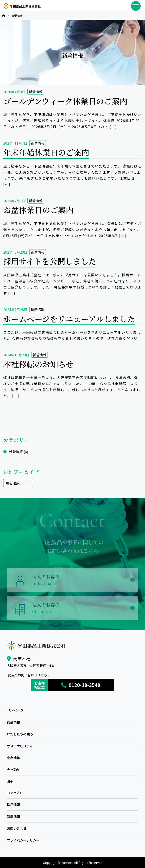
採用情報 (13, 804)
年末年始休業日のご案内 (46, 152)
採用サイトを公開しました (50, 261)
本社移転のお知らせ (38, 364)
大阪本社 (22, 659)
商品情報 (13, 722)
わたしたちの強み (20, 734)
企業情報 (13, 758)
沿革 (10, 781)
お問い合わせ (17, 828)
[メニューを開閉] (136, 6)
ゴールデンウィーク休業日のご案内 (65, 101)
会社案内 (13, 770)
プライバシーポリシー (23, 840)
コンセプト (15, 793)
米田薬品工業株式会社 (22, 6)
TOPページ (15, 710)
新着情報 (36, 92)
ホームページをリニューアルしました (69, 319)
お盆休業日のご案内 (38, 210)
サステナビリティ (20, 746)
